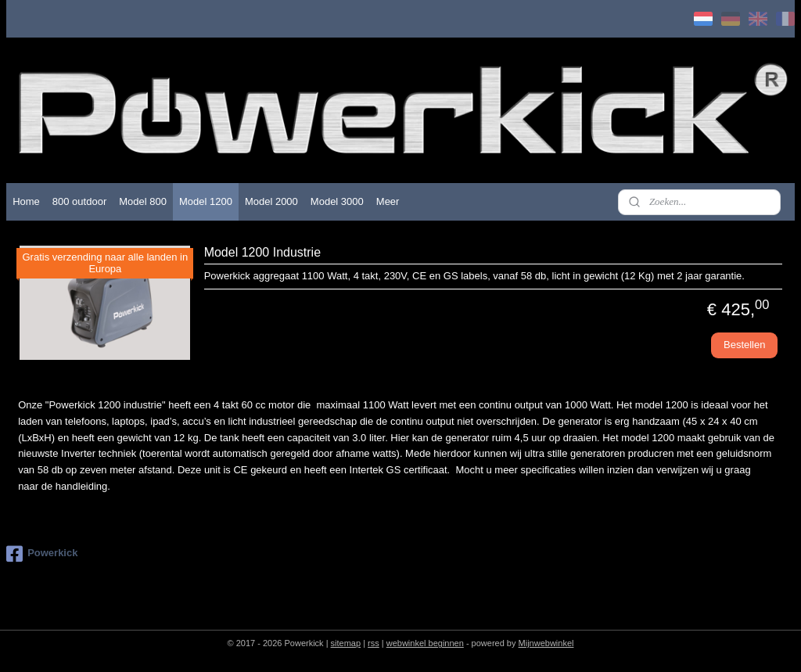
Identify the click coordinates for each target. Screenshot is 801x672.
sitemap (346, 643)
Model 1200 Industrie (262, 252)
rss (374, 643)
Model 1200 (206, 201)
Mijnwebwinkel (546, 643)
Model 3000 (337, 201)
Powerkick (42, 554)
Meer (388, 201)
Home (26, 201)
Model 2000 (271, 201)
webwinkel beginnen (425, 643)
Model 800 (143, 201)
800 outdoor (79, 201)
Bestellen (744, 345)
